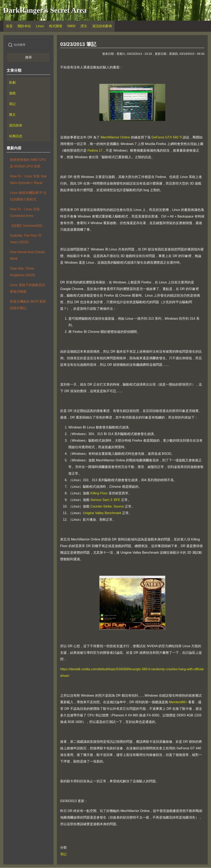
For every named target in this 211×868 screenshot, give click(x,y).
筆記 (63, 854)
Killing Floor (99, 493)
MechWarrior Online (115, 137)
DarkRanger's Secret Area (45, 10)
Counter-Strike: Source (107, 506)
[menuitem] (9, 26)
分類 (63, 848)
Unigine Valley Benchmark (102, 513)
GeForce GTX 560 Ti (167, 137)
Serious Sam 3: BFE (105, 500)
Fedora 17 (95, 150)
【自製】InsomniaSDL (26, 226)
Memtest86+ (178, 702)
